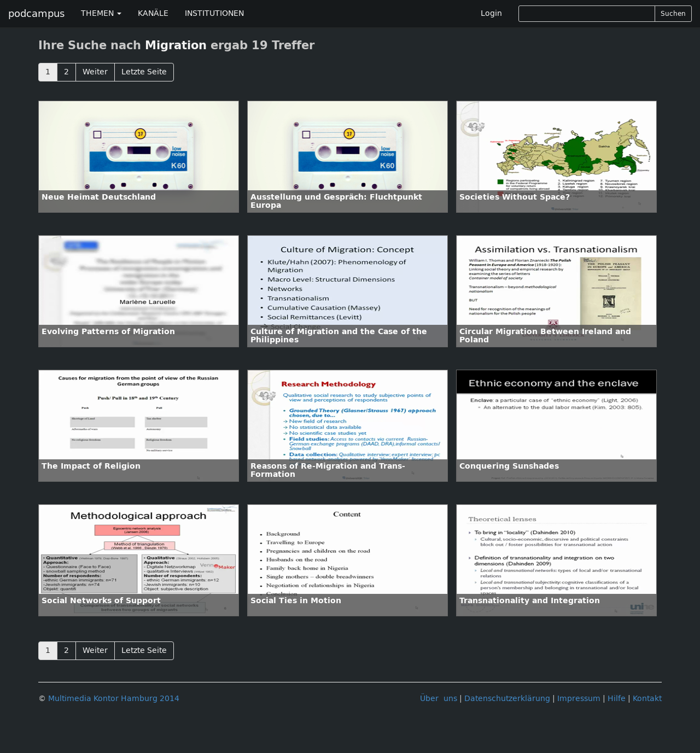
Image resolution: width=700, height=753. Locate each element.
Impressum (579, 699)
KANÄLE (153, 13)
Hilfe (617, 699)
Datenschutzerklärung (507, 699)
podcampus (36, 14)
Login (491, 13)
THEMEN (101, 13)
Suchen (673, 14)
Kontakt (647, 699)
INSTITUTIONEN (214, 13)
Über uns (439, 699)
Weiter (95, 72)
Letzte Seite (144, 72)
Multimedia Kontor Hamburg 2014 (114, 699)
